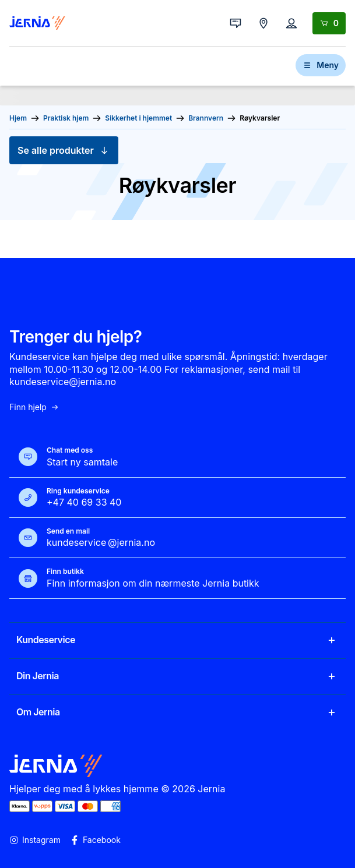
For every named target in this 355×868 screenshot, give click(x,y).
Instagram (35, 840)
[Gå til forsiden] (37, 23)
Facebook (95, 840)
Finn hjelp (34, 407)
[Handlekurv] (329, 23)
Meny (321, 65)
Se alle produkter (64, 150)
